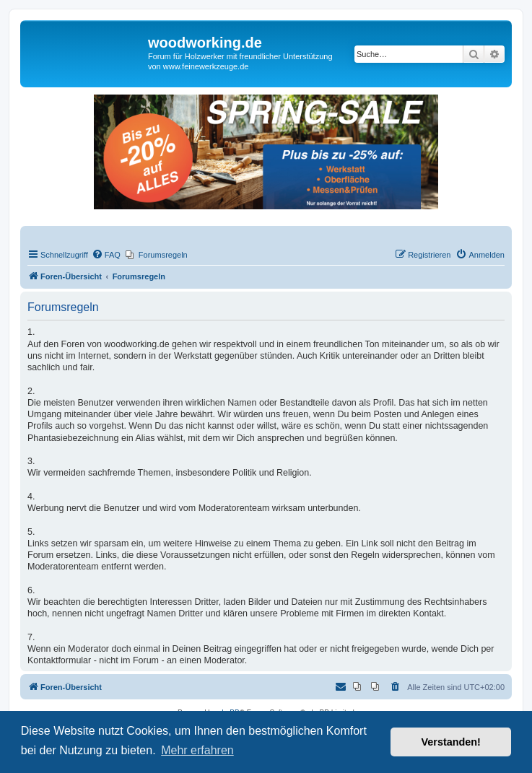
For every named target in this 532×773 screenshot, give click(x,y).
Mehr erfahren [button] (197, 750)
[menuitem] (106, 255)
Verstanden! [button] (451, 742)
